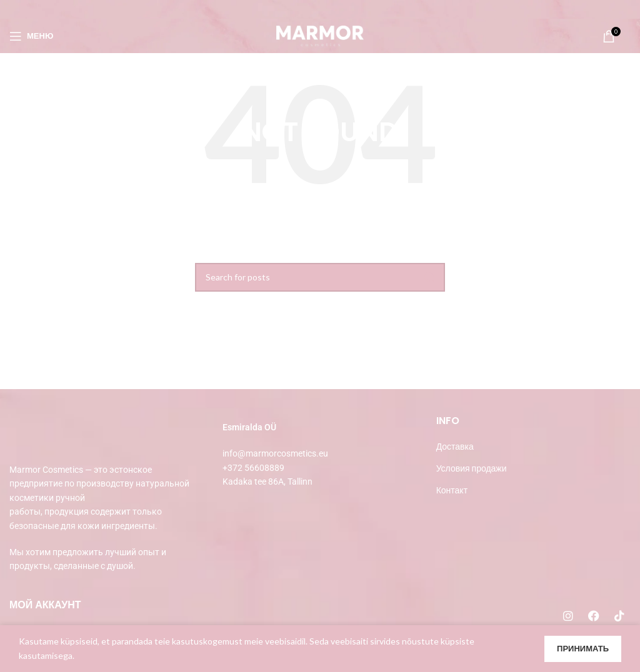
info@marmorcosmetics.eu (275, 453)
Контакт (452, 490)
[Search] (320, 277)
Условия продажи (472, 468)
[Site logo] (320, 35)
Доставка (455, 446)
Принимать (583, 648)
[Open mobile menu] (31, 36)
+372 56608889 (253, 468)
